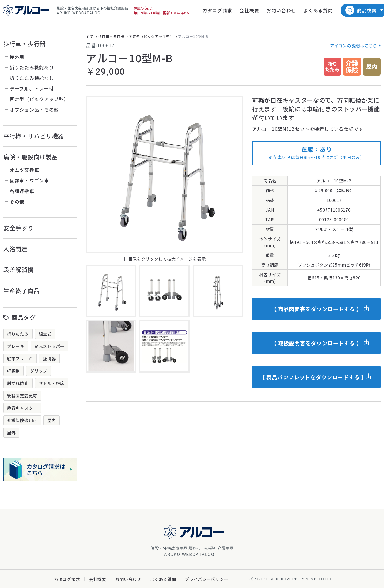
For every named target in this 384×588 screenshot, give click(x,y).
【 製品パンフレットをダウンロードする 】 (313, 377)
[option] (164, 174)
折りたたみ (18, 334)
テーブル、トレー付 (32, 88)
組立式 (45, 334)
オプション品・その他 (34, 110)
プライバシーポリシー (207, 579)
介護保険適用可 (22, 420)
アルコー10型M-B (193, 36)
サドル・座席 (52, 383)
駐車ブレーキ (20, 359)
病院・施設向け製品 (31, 157)
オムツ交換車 (24, 170)
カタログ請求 (67, 579)
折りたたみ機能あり (32, 67)
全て (90, 36)
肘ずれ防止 (18, 383)
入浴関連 (15, 249)
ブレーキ (16, 346)
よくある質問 (163, 579)
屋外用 (17, 57)
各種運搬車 (22, 191)
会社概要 (98, 579)
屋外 (11, 433)
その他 (17, 202)
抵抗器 (49, 359)
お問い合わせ (128, 579)
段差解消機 (18, 270)
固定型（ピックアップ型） (39, 99)
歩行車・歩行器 (25, 44)
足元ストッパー (49, 346)
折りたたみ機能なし (32, 78)
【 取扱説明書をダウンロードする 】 (317, 343)
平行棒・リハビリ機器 (34, 136)
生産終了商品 (21, 290)
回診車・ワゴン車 (29, 180)
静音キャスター (22, 408)
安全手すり (18, 228)
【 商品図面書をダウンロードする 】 (317, 309)
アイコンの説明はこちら (354, 46)
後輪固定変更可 (22, 396)
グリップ (39, 371)
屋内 (52, 420)
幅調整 (14, 371)
